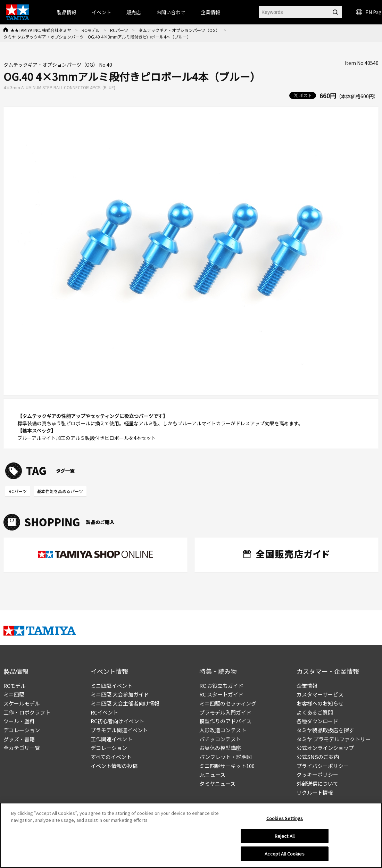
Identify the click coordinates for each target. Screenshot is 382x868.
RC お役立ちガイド (221, 686)
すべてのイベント (111, 757)
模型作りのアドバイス (225, 721)
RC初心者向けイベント (117, 721)
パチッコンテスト (220, 739)
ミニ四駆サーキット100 (227, 766)
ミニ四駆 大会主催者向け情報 (125, 703)
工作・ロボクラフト (27, 712)
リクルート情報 (315, 792)
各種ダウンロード (317, 721)
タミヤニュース (217, 783)
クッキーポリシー (317, 774)
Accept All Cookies (284, 856)
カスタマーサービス (320, 694)
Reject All (285, 838)
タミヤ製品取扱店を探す (325, 730)
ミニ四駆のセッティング (228, 703)
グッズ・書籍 (19, 739)
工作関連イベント (111, 739)
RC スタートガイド (221, 694)
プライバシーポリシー (323, 766)
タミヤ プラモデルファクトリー (334, 739)
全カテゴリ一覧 (22, 748)
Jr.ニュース (212, 774)
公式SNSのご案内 (318, 757)
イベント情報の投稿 (114, 766)
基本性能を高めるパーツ (60, 491)
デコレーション (22, 730)
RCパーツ (119, 30)
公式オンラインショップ (325, 748)
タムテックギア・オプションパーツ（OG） (179, 30)
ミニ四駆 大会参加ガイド (120, 694)
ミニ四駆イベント (111, 686)
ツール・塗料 (19, 721)
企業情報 (307, 686)
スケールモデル (22, 703)
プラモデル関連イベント (119, 730)
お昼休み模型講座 (220, 748)
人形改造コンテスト (223, 730)
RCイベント (104, 712)
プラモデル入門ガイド (225, 712)
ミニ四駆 (14, 694)
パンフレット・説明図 (226, 757)
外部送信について (317, 783)
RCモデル (91, 30)
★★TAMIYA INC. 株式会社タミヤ (41, 30)
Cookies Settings (285, 820)
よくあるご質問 (315, 712)
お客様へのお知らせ (320, 703)
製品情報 (67, 12)
